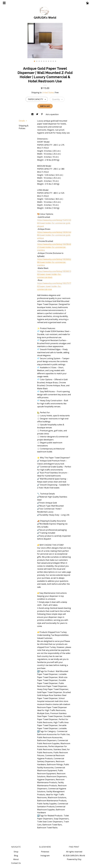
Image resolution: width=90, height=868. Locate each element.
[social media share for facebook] (33, 114)
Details (23, 121)
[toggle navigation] (4, 3)
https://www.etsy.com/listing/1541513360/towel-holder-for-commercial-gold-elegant (54, 223)
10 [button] (56, 61)
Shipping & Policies (24, 127)
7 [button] (49, 61)
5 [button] (44, 61)
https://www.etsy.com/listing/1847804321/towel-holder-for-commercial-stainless (54, 247)
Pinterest (45, 852)
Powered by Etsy (74, 859)
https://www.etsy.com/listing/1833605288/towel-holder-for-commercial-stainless (54, 262)
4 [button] (41, 61)
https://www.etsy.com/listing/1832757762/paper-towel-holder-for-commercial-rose (54, 286)
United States (48, 92)
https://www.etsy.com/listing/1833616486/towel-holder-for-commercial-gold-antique (54, 235)
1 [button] (34, 61)
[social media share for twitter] (37, 114)
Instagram (45, 856)
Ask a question (52, 114)
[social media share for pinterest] (42, 114)
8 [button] (51, 61)
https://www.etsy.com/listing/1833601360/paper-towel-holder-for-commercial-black (54, 274)
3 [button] (39, 61)
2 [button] (37, 61)
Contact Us (16, 863)
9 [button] (53, 61)
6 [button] (46, 61)
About (16, 859)
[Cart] (87, 4)
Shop (16, 852)
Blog (16, 856)
